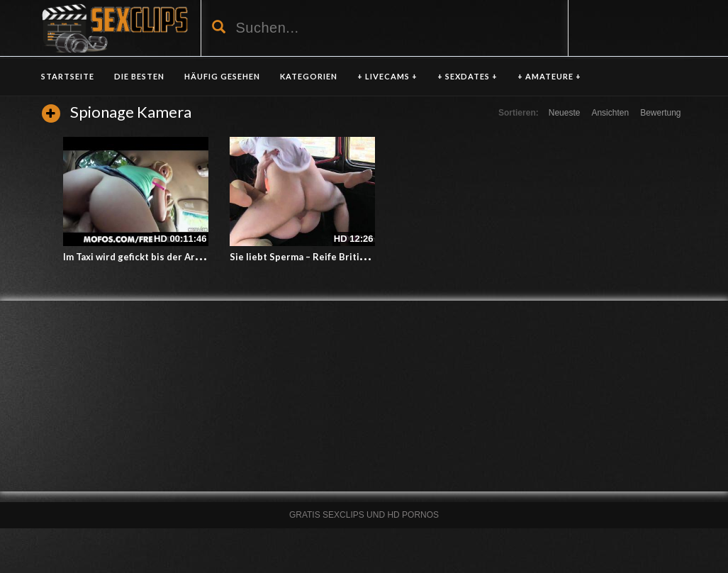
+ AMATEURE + (549, 76)
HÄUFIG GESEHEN (222, 76)
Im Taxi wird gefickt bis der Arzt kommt (150, 257)
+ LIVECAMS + (387, 76)
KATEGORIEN (309, 76)
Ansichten (610, 113)
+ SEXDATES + (467, 76)
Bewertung (660, 113)
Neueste (565, 113)
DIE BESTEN (139, 76)
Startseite (68, 76)
